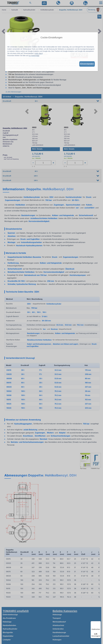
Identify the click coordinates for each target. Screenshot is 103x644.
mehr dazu (39, 53)
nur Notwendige (34, 56)
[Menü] (100, 622)
